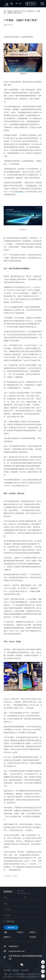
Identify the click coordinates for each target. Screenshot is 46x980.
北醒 (5, 932)
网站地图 (7, 970)
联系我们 (32, 4)
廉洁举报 (25, 970)
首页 (5, 11)
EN (20, 4)
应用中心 (33, 932)
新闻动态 (31, 11)
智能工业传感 (13, 11)
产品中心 (20, 932)
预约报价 (11, 928)
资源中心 (7, 937)
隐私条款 (16, 970)
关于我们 (23, 11)
